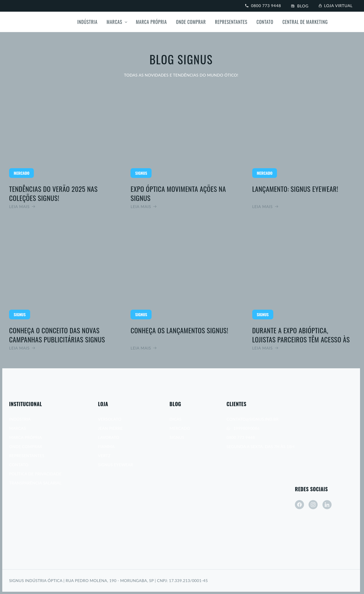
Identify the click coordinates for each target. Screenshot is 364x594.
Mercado (180, 428)
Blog (300, 6)
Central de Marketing (305, 22)
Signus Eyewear (116, 465)
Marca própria (151, 22)
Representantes (231, 22)
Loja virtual (336, 6)
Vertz (104, 456)
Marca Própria (26, 437)
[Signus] (31, 22)
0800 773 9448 (263, 6)
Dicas (175, 419)
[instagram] (313, 505)
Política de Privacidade (35, 474)
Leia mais (60, 148)
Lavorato (109, 437)
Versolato (110, 419)
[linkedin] (327, 505)
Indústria (87, 22)
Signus (177, 437)
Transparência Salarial (35, 483)
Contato (265, 22)
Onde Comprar (191, 22)
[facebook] (299, 505)
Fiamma (106, 446)
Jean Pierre (110, 428)
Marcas (114, 22)
